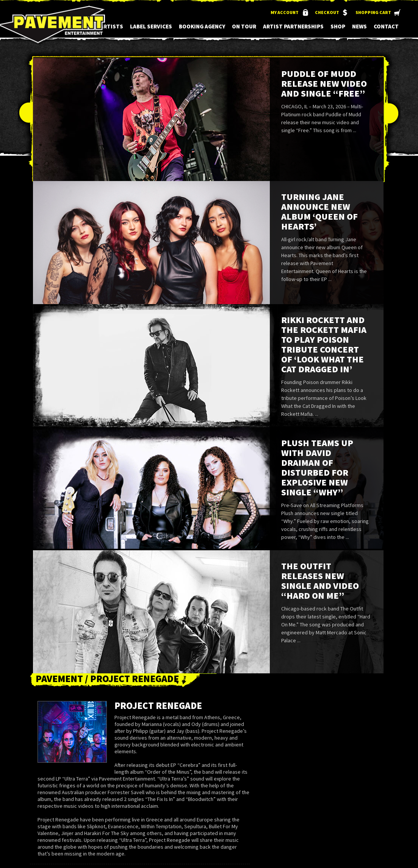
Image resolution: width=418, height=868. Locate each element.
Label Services (151, 26)
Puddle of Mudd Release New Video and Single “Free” (324, 84)
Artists (112, 26)
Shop (338, 26)
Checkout (327, 12)
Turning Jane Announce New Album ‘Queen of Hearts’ (319, 212)
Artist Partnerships (293, 26)
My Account (285, 12)
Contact (386, 26)
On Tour (244, 26)
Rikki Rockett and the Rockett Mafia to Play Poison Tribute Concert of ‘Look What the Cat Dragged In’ (324, 344)
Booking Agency (202, 26)
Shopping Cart (373, 12)
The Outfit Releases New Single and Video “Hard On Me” (320, 581)
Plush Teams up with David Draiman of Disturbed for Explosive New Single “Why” (317, 468)
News (359, 26)
